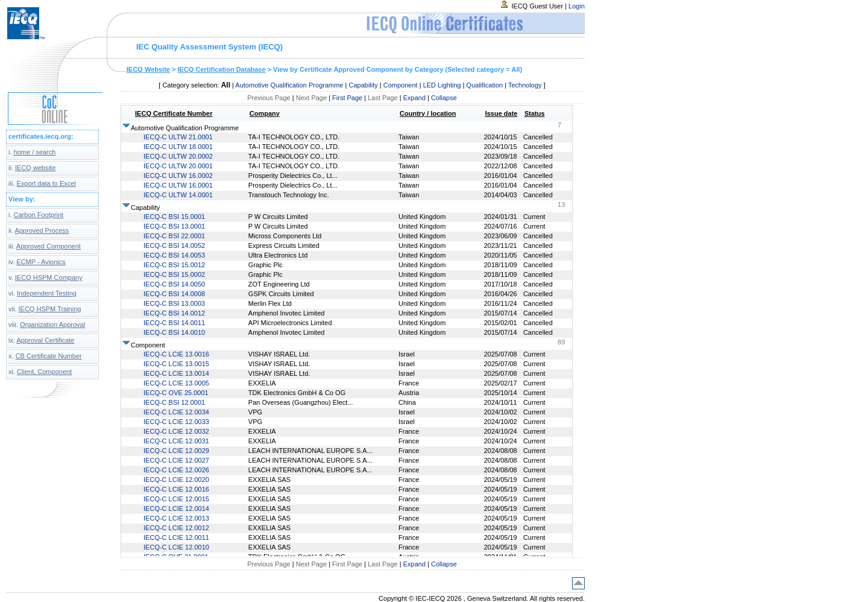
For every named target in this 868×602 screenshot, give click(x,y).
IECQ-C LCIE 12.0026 (176, 470)
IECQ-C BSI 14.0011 (174, 323)
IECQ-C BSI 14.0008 (174, 294)
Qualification (485, 85)
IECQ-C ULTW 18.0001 (178, 147)
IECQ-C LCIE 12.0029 (176, 451)
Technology (525, 85)
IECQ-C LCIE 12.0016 (176, 489)
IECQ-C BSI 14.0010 (174, 332)
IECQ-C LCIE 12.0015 (176, 499)
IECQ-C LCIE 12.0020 (176, 480)
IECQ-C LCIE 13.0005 (176, 383)
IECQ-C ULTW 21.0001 (178, 137)
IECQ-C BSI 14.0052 (174, 246)
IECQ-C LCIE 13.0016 (176, 354)
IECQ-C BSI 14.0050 (174, 284)
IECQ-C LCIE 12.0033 (176, 422)
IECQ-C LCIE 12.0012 (176, 528)
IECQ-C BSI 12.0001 (174, 402)
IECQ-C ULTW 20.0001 (178, 166)
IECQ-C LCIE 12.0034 (176, 412)
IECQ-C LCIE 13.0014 (176, 373)
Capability (363, 85)
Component (401, 85)
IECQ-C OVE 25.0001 (176, 393)
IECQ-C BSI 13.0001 (174, 226)
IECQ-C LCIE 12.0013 (176, 518)
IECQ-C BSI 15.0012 (174, 265)
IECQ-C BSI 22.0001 (174, 236)
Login (577, 6)
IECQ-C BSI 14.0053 (174, 255)
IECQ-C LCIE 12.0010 (176, 547)
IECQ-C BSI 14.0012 (174, 313)
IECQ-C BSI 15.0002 (174, 274)
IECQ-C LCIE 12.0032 (176, 431)
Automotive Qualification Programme (289, 85)
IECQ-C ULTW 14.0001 (178, 195)
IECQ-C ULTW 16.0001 (178, 185)
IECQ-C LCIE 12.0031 (176, 441)
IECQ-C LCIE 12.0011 (176, 537)
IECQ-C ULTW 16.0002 (178, 176)
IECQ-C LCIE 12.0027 (176, 460)
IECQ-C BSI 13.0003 (174, 303)
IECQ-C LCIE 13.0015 (176, 364)
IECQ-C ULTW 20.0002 (178, 156)
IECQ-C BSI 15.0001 (174, 217)
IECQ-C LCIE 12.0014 (176, 509)
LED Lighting (442, 85)
